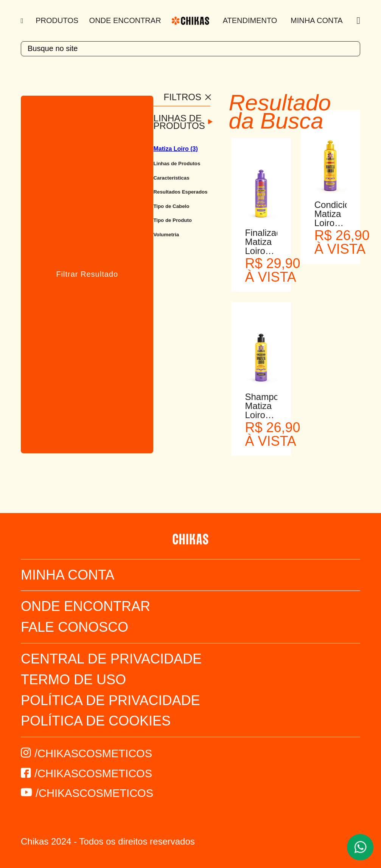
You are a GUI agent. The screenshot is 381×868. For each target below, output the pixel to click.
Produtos (57, 20)
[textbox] (190, 49)
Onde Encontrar (125, 20)
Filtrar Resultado (87, 274)
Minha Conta (316, 20)
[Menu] (23, 21)
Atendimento (250, 20)
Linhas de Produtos (179, 122)
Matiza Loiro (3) (175, 149)
